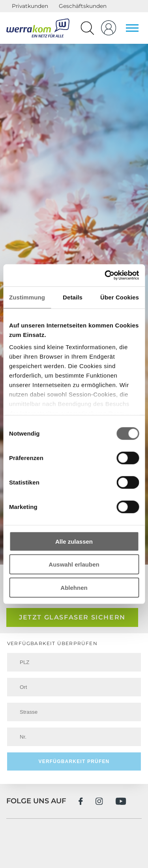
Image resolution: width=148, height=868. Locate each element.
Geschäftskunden (83, 6)
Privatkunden (30, 6)
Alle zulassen (74, 541)
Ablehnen (74, 587)
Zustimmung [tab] (27, 297)
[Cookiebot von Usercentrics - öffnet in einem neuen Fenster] (105, 275)
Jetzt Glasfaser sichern (72, 617)
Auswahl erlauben (74, 564)
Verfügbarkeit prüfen (74, 761)
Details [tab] (73, 297)
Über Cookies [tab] (120, 297)
